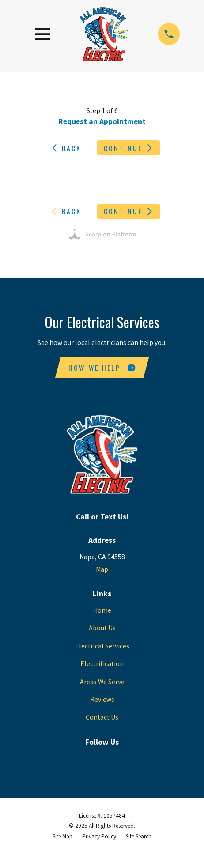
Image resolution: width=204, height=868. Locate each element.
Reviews (102, 699)
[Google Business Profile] (102, 757)
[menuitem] (62, 836)
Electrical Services (102, 646)
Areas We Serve (102, 682)
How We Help (102, 368)
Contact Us (102, 717)
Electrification (102, 664)
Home (102, 610)
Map (102, 569)
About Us (102, 628)
